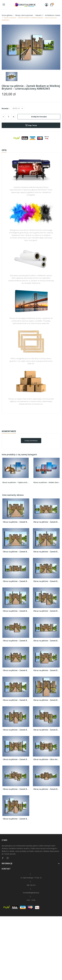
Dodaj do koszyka (39, 117)
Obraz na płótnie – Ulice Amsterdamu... (46, 759)
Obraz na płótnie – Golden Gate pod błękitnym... (47, 482)
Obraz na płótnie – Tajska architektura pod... (16, 482)
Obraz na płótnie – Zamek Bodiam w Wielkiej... (16, 522)
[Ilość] (8, 117)
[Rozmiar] (18, 108)
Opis (4, 150)
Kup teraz (31, 125)
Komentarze (9, 431)
